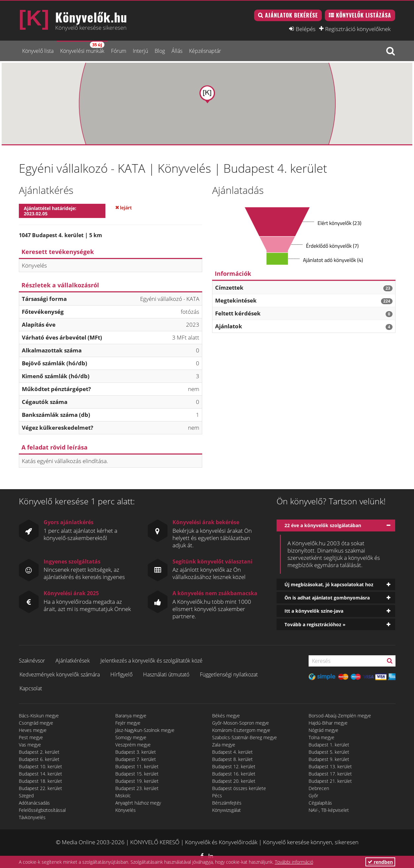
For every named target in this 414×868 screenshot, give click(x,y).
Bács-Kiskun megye (39, 716)
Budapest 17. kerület (330, 774)
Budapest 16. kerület (234, 774)
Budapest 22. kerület (40, 788)
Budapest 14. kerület (40, 774)
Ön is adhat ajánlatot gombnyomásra (327, 598)
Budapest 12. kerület (234, 766)
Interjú (140, 51)
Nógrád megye (323, 730)
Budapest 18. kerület (40, 781)
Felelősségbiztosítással (42, 810)
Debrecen (319, 788)
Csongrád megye (36, 723)
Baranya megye (131, 716)
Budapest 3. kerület (136, 752)
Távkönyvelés (32, 817)
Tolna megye (321, 737)
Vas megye (30, 745)
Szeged (26, 796)
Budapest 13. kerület (330, 766)
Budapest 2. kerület (39, 752)
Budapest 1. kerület (329, 745)
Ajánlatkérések (73, 661)
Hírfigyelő (121, 674)
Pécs (217, 796)
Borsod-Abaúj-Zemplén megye (340, 716)
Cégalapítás (320, 803)
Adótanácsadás (34, 803)
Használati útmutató (166, 674)
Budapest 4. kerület (232, 752)
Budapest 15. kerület (137, 774)
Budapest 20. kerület (234, 781)
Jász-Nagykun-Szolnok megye (145, 730)
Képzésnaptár (205, 51)
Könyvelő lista (38, 51)
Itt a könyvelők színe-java (314, 611)
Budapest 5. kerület (329, 752)
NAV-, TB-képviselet (329, 810)
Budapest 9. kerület (329, 759)
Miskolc (123, 796)
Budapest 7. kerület (136, 759)
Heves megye (33, 730)
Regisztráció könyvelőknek (358, 29)
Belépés (306, 29)
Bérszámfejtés (227, 803)
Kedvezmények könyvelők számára (60, 674)
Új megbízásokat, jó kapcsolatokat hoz (329, 584)
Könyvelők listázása (364, 15)
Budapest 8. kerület (232, 759)
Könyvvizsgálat (226, 810)
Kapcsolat (31, 688)
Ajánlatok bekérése (291, 15)
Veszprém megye (133, 745)
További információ (294, 862)
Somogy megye (131, 737)
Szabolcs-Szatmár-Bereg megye (245, 737)
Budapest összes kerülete (239, 788)
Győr (313, 796)
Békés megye (226, 716)
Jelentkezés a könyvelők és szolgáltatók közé (151, 661)
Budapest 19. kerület (137, 781)
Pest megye (31, 737)
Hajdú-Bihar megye (328, 723)
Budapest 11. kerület (137, 766)
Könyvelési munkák (82, 48)
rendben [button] (380, 862)
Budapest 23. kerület (137, 788)
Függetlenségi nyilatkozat (229, 674)
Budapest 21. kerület (330, 781)
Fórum (119, 51)
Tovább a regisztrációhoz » (315, 624)
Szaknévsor (32, 661)
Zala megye (224, 745)
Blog (160, 51)
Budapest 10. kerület (40, 766)
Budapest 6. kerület (39, 759)
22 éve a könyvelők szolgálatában (323, 525)
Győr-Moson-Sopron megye (241, 723)
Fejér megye (128, 723)
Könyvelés (126, 810)
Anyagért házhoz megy (138, 803)
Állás (177, 51)
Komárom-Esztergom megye (241, 730)
